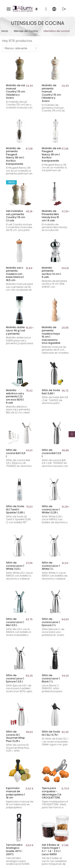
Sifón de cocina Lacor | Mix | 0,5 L (15, 622)
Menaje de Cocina (26, 31)
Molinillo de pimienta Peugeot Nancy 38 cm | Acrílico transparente (15, 156)
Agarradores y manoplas (20, 804)
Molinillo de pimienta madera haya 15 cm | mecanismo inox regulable (51, 335)
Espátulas (9, 837)
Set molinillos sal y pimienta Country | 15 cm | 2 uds (16, 216)
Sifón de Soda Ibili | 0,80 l (51, 392)
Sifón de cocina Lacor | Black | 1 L (51, 678)
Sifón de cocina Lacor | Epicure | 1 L (51, 622)
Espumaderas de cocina (20, 843)
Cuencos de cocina (16, 826)
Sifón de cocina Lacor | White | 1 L (51, 566)
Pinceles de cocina (16, 854)
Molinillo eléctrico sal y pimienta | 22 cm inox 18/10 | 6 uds (15, 396)
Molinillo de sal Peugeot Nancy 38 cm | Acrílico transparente (51, 154)
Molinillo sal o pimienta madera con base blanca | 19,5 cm (15, 274)
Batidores (9, 809)
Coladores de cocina (18, 820)
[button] (36, 9)
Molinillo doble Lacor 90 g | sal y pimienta (15, 330)
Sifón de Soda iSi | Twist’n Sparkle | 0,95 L (15, 509)
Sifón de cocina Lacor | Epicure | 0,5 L (15, 678)
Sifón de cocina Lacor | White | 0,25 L (51, 509)
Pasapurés (10, 849)
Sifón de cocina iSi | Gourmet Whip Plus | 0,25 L (15, 736)
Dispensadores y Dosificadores (25, 832)
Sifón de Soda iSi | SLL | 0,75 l (51, 733)
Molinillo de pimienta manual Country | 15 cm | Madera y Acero (51, 93)
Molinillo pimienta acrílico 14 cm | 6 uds (51, 272)
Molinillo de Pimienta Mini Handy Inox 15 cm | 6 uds (50, 216)
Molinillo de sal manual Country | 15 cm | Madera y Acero (16, 92)
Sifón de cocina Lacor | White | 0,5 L (15, 566)
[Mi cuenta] (46, 9)
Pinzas (7, 860)
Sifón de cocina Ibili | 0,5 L (16, 453)
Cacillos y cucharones (18, 815)
